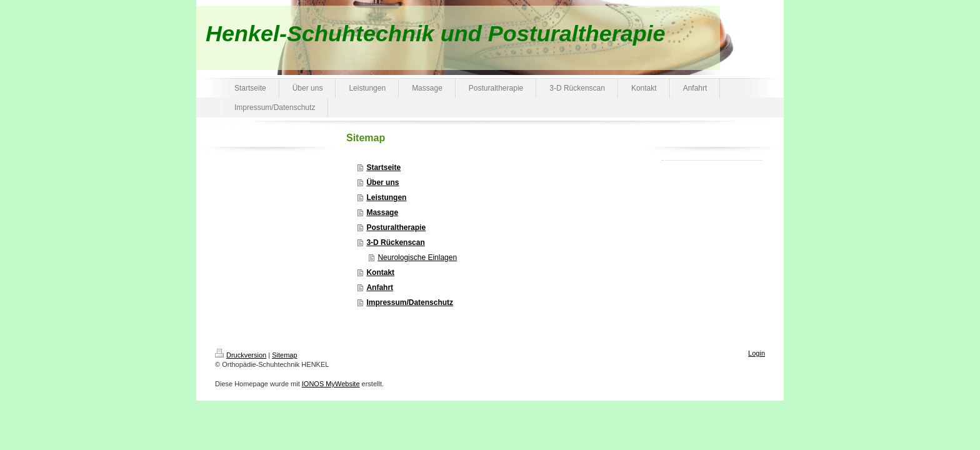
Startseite (383, 167)
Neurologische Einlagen (417, 257)
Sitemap (284, 355)
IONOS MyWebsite (331, 384)
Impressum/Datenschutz (410, 302)
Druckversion (241, 355)
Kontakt (380, 272)
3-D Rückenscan (395, 242)
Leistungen (386, 197)
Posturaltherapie (396, 227)
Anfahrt (380, 287)
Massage (382, 212)
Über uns (382, 182)
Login (757, 353)
